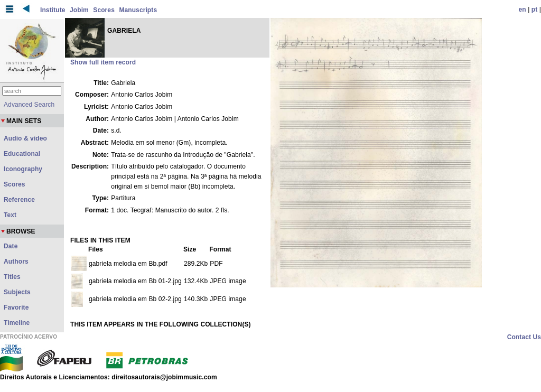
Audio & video (25, 138)
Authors (16, 262)
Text (10, 215)
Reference (19, 200)
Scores (104, 10)
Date (11, 246)
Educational (22, 154)
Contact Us (524, 337)
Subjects (17, 292)
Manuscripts (138, 10)
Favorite (16, 307)
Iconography (23, 169)
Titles (12, 277)
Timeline (17, 323)
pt (535, 10)
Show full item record (103, 62)
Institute (53, 10)
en (523, 10)
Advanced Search (29, 105)
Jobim (79, 10)
